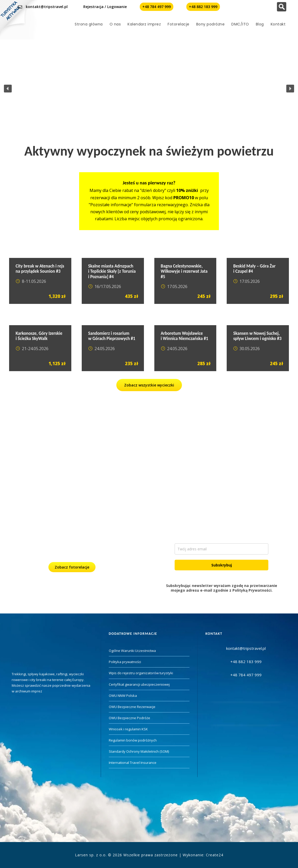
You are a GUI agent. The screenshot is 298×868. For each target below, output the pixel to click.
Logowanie (117, 7)
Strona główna (89, 24)
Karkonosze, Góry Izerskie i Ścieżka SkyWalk (39, 336)
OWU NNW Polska (123, 696)
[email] (221, 549)
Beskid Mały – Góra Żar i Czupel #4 (254, 269)
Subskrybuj (222, 565)
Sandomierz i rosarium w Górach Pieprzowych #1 (112, 336)
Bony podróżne (211, 24)
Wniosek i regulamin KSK (128, 729)
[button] (8, 89)
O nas (115, 24)
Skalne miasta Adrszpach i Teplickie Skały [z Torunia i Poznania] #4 (112, 271)
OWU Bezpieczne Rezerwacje (132, 707)
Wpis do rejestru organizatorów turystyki (141, 673)
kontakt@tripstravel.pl (47, 7)
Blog (260, 24)
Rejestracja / (95, 7)
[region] (149, 89)
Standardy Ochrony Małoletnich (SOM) (139, 751)
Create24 (215, 855)
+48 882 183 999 (203, 7)
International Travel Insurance (133, 763)
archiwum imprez (29, 691)
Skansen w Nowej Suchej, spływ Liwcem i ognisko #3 (257, 336)
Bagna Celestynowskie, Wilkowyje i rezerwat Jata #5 (184, 271)
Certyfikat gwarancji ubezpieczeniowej (139, 684)
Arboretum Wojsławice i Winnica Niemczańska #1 (185, 336)
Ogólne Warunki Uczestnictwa (132, 651)
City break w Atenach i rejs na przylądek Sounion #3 (40, 269)
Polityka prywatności (125, 662)
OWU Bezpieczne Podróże (129, 718)
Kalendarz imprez (144, 24)
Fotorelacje (179, 24)
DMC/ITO (240, 24)
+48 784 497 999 (157, 7)
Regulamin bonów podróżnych (133, 740)
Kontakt (278, 24)
